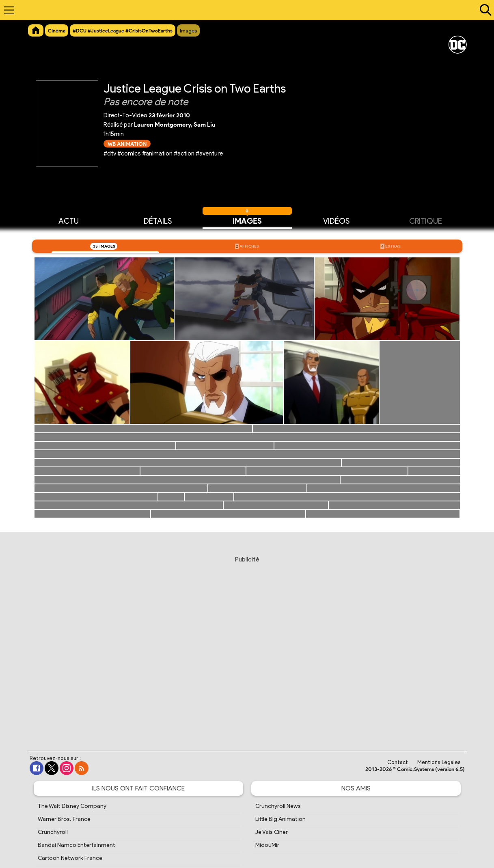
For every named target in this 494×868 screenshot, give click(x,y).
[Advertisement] (247, 646)
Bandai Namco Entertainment (77, 845)
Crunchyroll (53, 832)
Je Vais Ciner (272, 832)
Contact (398, 762)
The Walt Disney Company (72, 806)
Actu (69, 220)
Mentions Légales (439, 762)
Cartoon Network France (70, 858)
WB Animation (127, 144)
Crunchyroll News (278, 806)
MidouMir (267, 845)
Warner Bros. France (64, 819)
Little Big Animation (280, 819)
